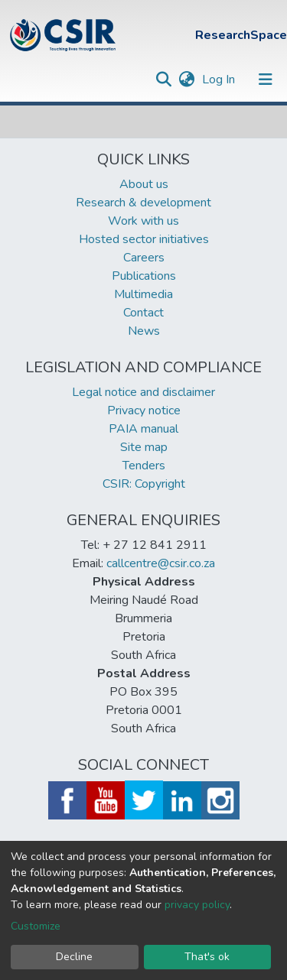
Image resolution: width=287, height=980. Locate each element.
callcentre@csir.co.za (161, 563)
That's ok (207, 957)
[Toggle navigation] (266, 80)
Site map (144, 447)
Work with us (143, 221)
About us (144, 184)
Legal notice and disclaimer (143, 392)
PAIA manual (143, 429)
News (144, 331)
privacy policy (197, 905)
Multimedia (143, 294)
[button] (186, 80)
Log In (220, 80)
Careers (144, 258)
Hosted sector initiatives (144, 239)
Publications (144, 276)
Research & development (143, 203)
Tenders (144, 466)
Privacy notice (144, 410)
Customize (36, 926)
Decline (74, 957)
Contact (143, 313)
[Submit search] (163, 80)
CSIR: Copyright (144, 484)
